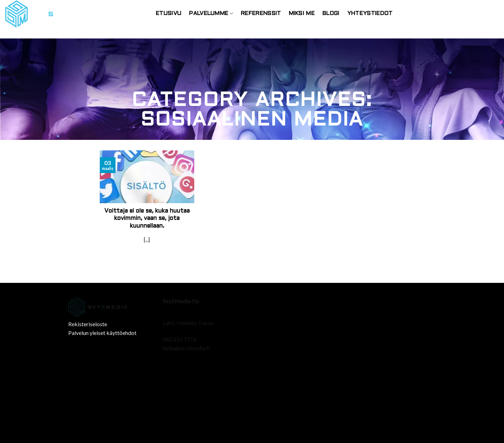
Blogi (331, 13)
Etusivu (169, 13)
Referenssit (261, 13)
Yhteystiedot (370, 13)
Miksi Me (302, 13)
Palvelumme (211, 13)
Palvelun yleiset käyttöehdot (102, 333)
